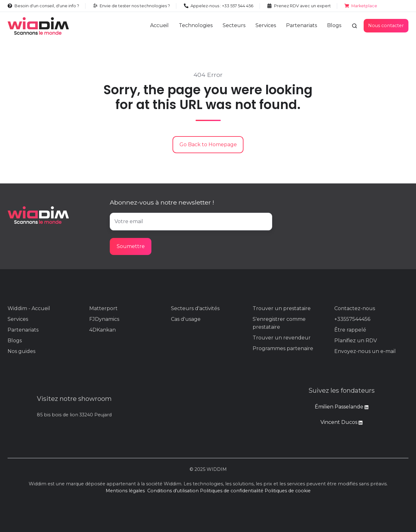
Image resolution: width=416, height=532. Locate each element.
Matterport (103, 308)
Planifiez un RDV (356, 341)
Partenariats (302, 25)
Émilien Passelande (340, 407)
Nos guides (21, 351)
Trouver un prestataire (282, 308)
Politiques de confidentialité (232, 491)
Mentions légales (125, 491)
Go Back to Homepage (208, 145)
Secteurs (234, 25)
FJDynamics (104, 319)
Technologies (196, 25)
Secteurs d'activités (195, 308)
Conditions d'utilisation (173, 491)
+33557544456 (352, 319)
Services (266, 25)
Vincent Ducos (341, 422)
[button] (354, 26)
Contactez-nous (355, 308)
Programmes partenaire (283, 348)
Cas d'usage (186, 319)
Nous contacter (386, 26)
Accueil (159, 25)
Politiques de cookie (288, 491)
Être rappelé (350, 330)
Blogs (334, 25)
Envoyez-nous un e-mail (365, 351)
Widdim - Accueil (29, 308)
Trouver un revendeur (282, 338)
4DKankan (103, 330)
